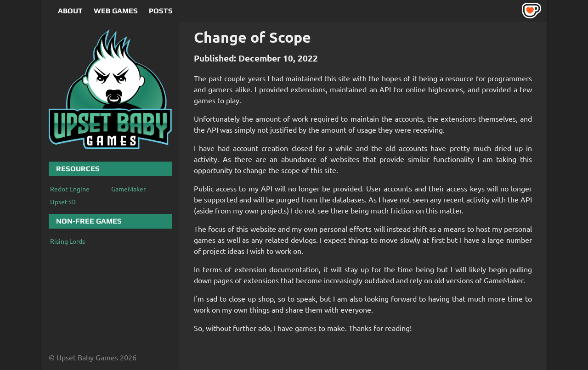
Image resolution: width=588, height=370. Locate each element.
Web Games (116, 11)
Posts (161, 11)
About (70, 11)
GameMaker (128, 189)
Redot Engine (70, 189)
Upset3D (63, 202)
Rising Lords (68, 241)
